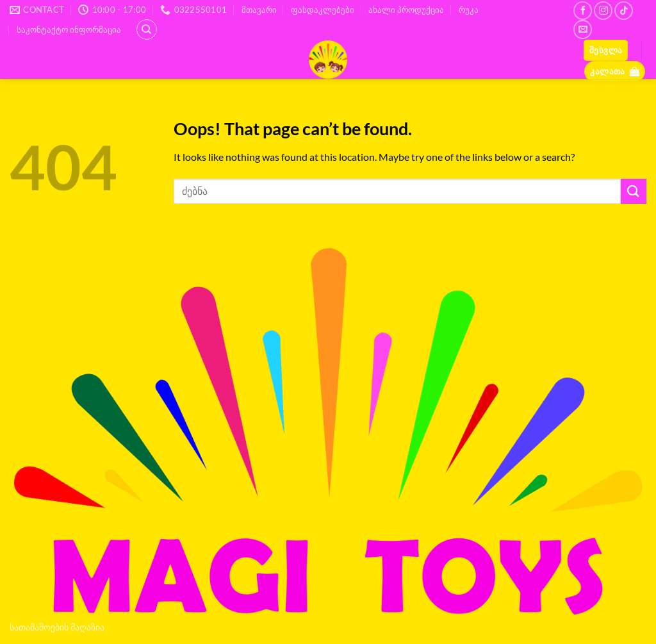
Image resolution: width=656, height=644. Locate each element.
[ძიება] (147, 29)
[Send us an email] (583, 29)
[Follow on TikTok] (624, 11)
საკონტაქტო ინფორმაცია (69, 29)
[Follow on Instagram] (603, 11)
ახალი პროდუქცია (406, 10)
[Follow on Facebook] (583, 11)
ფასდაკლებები (323, 10)
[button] (606, 50)
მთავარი (259, 10)
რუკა (469, 10)
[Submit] (634, 191)
